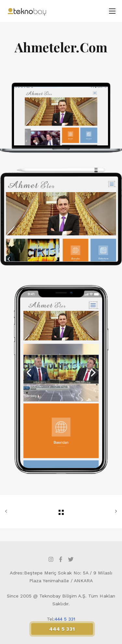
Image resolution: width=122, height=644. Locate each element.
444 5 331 (65, 619)
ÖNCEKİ (7, 511)
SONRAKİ (115, 511)
